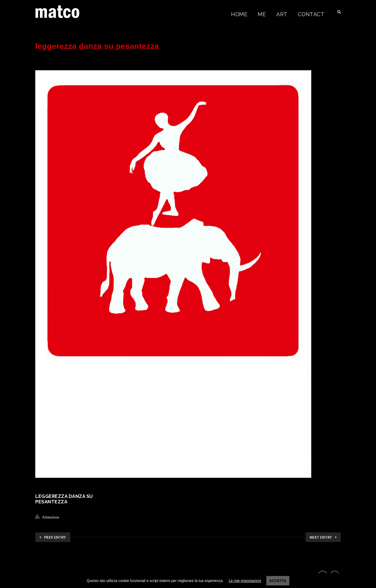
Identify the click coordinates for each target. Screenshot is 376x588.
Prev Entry (53, 537)
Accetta (278, 581)
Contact (311, 14)
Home (239, 14)
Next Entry (323, 537)
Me (262, 14)
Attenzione (51, 517)
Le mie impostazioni (245, 581)
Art (282, 14)
